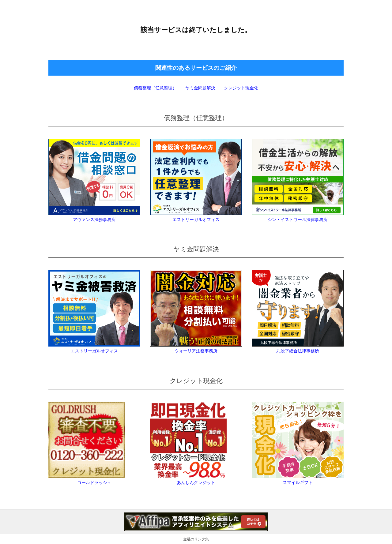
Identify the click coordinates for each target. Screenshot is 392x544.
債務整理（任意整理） (155, 88)
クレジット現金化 (241, 88)
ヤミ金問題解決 (200, 88)
